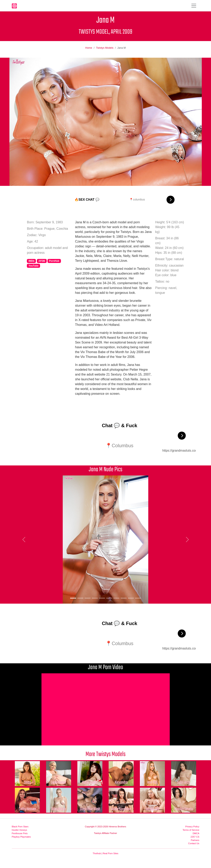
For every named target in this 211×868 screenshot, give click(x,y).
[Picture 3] (88, 598)
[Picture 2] (80, 598)
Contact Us (194, 843)
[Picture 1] (73, 598)
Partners (195, 840)
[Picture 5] (102, 598)
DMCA (196, 833)
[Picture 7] (116, 598)
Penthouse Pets (20, 833)
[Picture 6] (109, 598)
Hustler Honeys (19, 830)
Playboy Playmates (21, 837)
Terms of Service (191, 830)
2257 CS (195, 837)
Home (89, 48)
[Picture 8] (124, 598)
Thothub (97, 853)
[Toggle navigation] (194, 6)
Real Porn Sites (111, 853)
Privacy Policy (192, 827)
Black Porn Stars (20, 827)
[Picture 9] (131, 598)
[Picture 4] (95, 598)
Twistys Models (105, 48)
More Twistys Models (105, 754)
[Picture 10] (138, 598)
